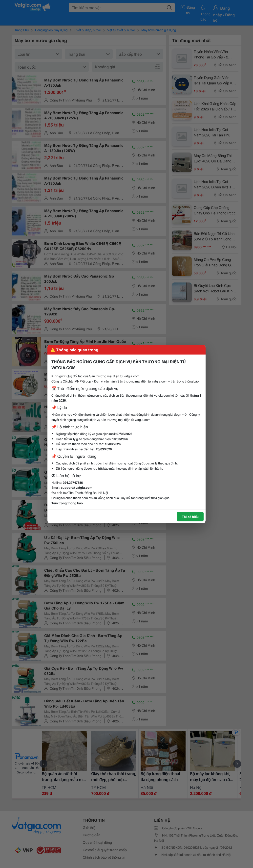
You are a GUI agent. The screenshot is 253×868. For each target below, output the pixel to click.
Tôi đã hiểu (190, 516)
